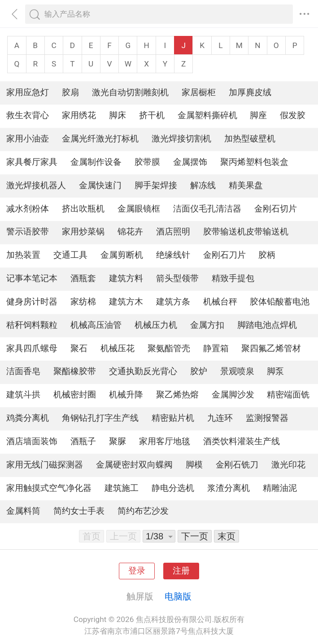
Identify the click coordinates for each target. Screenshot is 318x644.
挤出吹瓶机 (83, 209)
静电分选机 (173, 488)
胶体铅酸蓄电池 (280, 302)
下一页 (195, 536)
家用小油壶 (28, 139)
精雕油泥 (280, 488)
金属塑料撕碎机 (207, 115)
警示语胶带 (28, 232)
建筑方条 (173, 302)
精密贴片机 (173, 418)
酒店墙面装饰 (32, 441)
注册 (181, 571)
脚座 (258, 115)
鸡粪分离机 (28, 418)
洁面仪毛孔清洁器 (207, 209)
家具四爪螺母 (32, 348)
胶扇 (70, 93)
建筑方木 (126, 302)
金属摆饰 (190, 162)
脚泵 (275, 371)
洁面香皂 (23, 371)
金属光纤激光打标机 (100, 139)
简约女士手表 (79, 511)
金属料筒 (23, 511)
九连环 (220, 418)
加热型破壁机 (250, 139)
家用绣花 (79, 115)
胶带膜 (147, 162)
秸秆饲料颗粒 (32, 325)
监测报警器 (267, 418)
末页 (227, 536)
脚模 (194, 465)
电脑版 (178, 596)
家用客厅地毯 (165, 441)
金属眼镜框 (139, 209)
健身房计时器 (32, 302)
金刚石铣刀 (237, 465)
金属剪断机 (122, 255)
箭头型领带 (177, 278)
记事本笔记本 (32, 278)
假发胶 (293, 115)
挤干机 (152, 115)
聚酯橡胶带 (75, 371)
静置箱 (216, 348)
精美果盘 (246, 185)
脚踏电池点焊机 (267, 325)
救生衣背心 (28, 115)
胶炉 (199, 371)
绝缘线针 (173, 255)
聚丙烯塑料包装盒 (254, 162)
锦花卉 (130, 232)
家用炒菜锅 (83, 232)
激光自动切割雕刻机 (130, 93)
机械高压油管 (96, 325)
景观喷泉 (237, 371)
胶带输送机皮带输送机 (246, 232)
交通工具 (70, 255)
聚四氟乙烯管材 (271, 348)
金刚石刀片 (224, 255)
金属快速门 (100, 185)
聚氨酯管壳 (169, 348)
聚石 (79, 348)
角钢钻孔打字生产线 (100, 418)
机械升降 (126, 395)
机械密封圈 (75, 395)
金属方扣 (207, 325)
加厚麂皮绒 (250, 93)
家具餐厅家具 (32, 162)
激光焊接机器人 (36, 185)
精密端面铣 (288, 395)
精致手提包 (233, 278)
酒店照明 (173, 232)
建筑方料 (126, 278)
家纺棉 (83, 302)
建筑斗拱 (23, 395)
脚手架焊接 (156, 185)
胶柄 (267, 255)
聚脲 (118, 441)
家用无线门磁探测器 (45, 465)
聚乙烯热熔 (177, 395)
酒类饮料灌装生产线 (242, 441)
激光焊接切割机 (181, 139)
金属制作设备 (96, 162)
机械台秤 (220, 302)
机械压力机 (156, 325)
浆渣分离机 (229, 488)
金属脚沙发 (233, 395)
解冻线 (203, 185)
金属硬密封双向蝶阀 (134, 465)
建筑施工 (122, 488)
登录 (137, 571)
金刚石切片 (276, 209)
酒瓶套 (83, 278)
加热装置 (23, 255)
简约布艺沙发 (143, 511)
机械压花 (118, 348)
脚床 (118, 115)
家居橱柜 (199, 93)
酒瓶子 (83, 441)
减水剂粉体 (28, 209)
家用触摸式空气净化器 (49, 488)
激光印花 (288, 465)
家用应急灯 (28, 93)
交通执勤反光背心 (143, 371)
